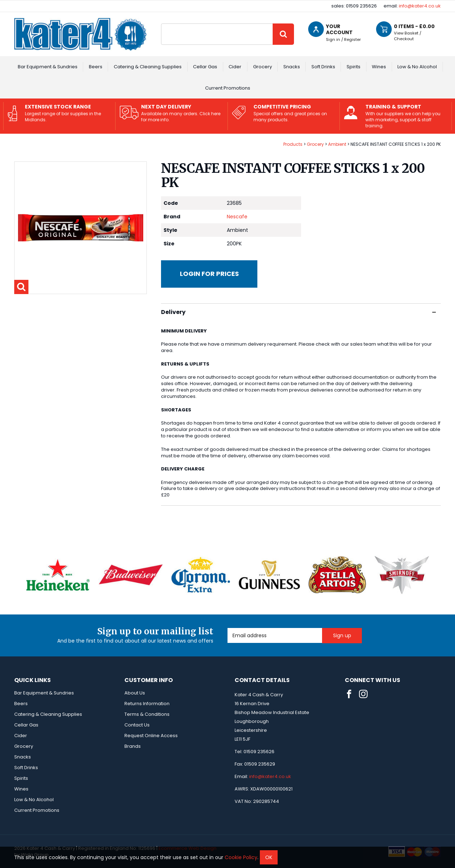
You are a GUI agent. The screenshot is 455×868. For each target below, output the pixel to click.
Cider (235, 67)
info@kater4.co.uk (420, 6)
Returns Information (147, 704)
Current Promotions (228, 88)
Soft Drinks (323, 67)
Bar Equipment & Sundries (48, 67)
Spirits (354, 67)
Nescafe (237, 217)
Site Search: (161, 24)
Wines (379, 67)
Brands (133, 746)
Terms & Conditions (147, 714)
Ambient (337, 144)
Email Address (228, 628)
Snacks (292, 67)
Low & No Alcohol (417, 67)
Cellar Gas (205, 67)
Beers (96, 67)
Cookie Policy (241, 857)
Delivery (298, 312)
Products (293, 144)
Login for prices (209, 274)
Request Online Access (151, 736)
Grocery (263, 67)
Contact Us (137, 725)
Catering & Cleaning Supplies (148, 67)
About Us (135, 693)
